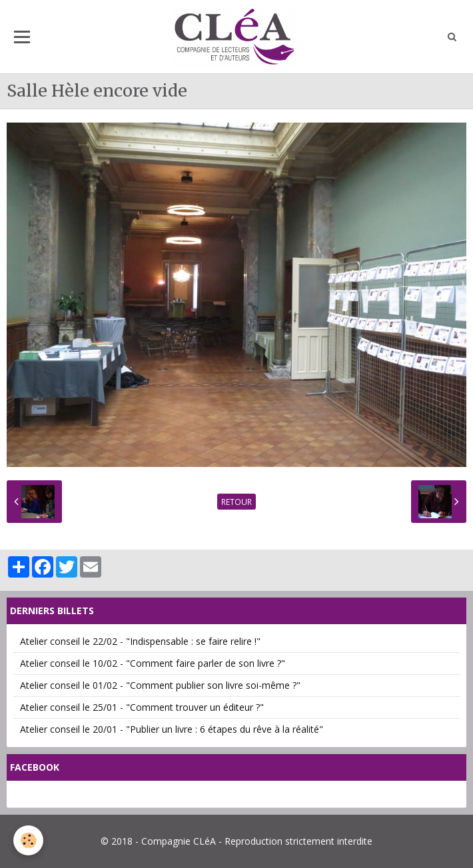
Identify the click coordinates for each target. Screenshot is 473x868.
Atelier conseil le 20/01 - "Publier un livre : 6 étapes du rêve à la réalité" (172, 729)
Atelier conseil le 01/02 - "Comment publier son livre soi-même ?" (160, 685)
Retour (236, 502)
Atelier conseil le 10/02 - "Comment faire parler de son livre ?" (153, 663)
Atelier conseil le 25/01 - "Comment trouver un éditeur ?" (142, 707)
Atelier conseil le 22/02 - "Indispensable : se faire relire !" (140, 641)
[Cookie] (28, 840)
